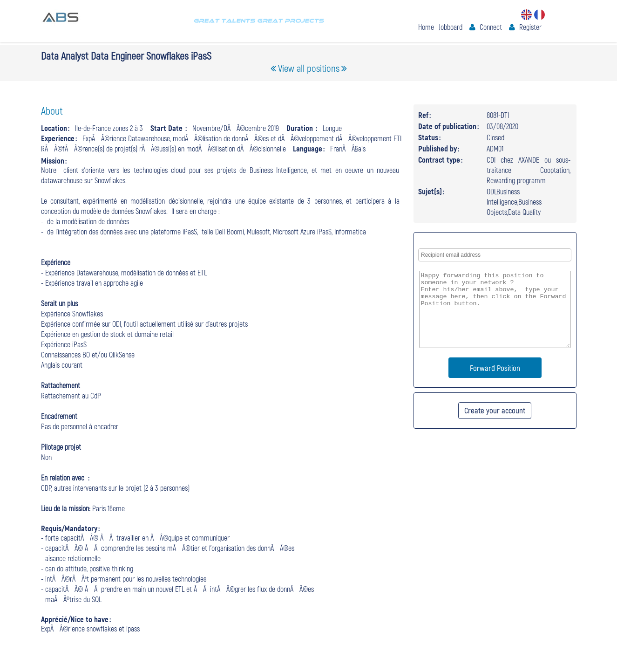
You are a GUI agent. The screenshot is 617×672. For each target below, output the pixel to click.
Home (426, 27)
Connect (491, 27)
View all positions (309, 68)
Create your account (495, 410)
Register (530, 27)
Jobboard (451, 27)
